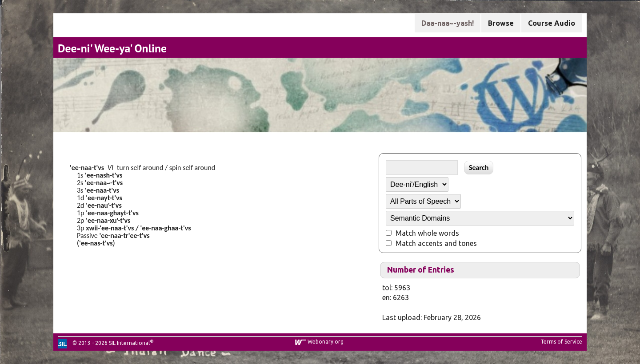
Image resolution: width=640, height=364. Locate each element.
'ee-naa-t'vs (87, 168)
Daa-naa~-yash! (448, 23)
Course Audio (552, 23)
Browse (501, 23)
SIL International (129, 343)
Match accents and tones (436, 243)
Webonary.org (326, 342)
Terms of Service (561, 342)
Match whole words (427, 233)
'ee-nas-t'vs (96, 243)
